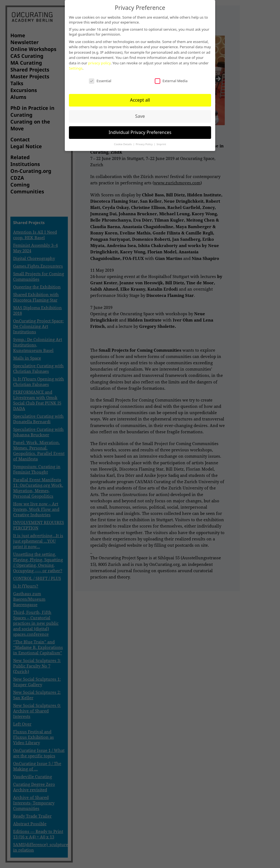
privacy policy (99, 63)
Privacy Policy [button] (144, 144)
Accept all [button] (140, 100)
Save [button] (140, 116)
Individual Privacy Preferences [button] (140, 132)
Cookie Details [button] (123, 144)
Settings (76, 68)
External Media (171, 81)
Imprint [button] (161, 144)
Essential (100, 81)
